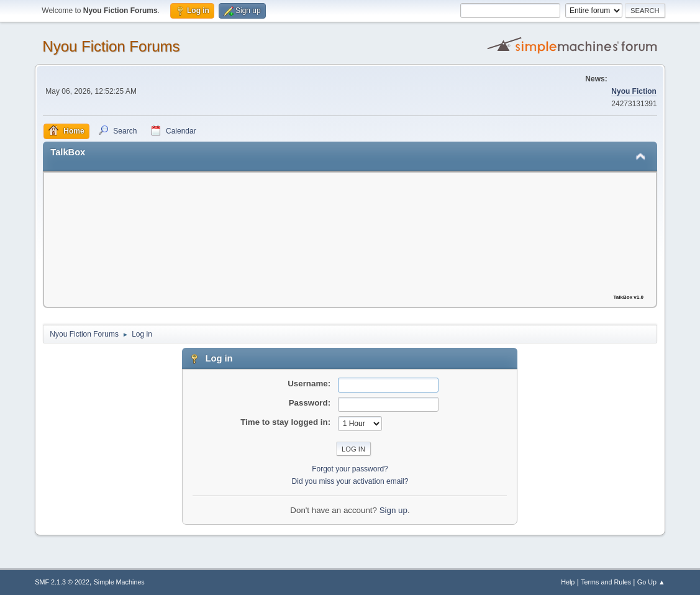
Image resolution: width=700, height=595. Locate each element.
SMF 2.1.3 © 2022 (62, 582)
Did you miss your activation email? (350, 481)
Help (568, 582)
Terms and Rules (606, 582)
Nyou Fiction (634, 91)
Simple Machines (119, 582)
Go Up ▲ (651, 582)
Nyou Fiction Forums (111, 46)
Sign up (393, 510)
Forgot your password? (350, 469)
